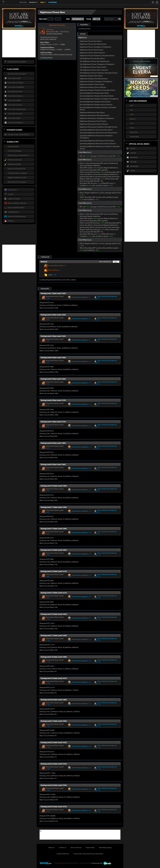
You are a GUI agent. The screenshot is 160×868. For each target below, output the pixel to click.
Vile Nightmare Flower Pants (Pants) (93, 67)
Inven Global (11, 2)
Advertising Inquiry (105, 847)
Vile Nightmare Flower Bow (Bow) (92, 58)
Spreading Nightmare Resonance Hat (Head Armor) (99, 133)
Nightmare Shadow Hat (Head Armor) (94, 79)
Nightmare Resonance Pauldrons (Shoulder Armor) (99, 127)
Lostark (5, 2)
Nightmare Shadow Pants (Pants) (92, 84)
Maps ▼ (43, 2)
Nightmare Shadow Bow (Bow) (91, 76)
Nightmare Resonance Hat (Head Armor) (95, 115)
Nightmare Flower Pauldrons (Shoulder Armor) (97, 56)
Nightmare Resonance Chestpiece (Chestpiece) (97, 118)
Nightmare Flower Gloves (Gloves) (92, 53)
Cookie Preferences (63, 853)
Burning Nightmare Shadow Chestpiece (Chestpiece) (99, 99)
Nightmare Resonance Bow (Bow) (92, 112)
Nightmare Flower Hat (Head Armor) (93, 44)
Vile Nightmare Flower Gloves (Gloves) (94, 70)
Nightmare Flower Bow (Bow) (91, 41)
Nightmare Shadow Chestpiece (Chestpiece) (96, 81)
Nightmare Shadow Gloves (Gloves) (93, 87)
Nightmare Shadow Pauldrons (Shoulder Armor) (98, 90)
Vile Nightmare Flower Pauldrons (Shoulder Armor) (99, 73)
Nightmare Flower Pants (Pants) (91, 50)
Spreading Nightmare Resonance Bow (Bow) (96, 130)
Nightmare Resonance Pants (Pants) (93, 121)
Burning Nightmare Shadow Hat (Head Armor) (97, 96)
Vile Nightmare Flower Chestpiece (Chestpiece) (97, 64)
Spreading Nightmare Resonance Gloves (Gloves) (98, 143)
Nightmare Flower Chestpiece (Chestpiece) (95, 47)
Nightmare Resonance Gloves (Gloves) (94, 124)
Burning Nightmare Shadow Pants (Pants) (95, 102)
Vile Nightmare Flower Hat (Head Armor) (95, 61)
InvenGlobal (52, 2)
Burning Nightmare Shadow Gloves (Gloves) (96, 104)
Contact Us (63, 847)
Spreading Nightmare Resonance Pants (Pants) (97, 141)
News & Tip (23, 2)
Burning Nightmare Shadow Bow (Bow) (94, 93)
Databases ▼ (33, 2)
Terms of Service (76, 847)
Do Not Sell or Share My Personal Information (88, 853)
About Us (51, 847)
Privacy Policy (90, 847)
